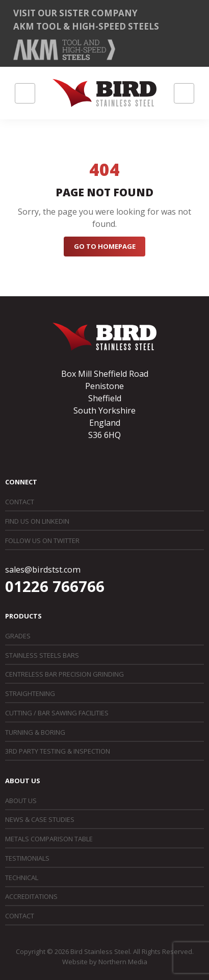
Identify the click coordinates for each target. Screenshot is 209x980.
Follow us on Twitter (42, 540)
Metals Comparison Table (49, 839)
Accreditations (31, 896)
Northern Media (123, 962)
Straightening (30, 693)
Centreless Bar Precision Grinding (64, 674)
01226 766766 (55, 586)
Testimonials (27, 858)
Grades (18, 636)
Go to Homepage (105, 246)
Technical (22, 878)
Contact (20, 502)
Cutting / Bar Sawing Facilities (57, 713)
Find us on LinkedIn (37, 521)
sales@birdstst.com (43, 570)
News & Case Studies (40, 819)
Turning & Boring (35, 732)
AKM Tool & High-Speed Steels (86, 26)
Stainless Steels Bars (42, 655)
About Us (21, 801)
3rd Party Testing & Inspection (58, 751)
